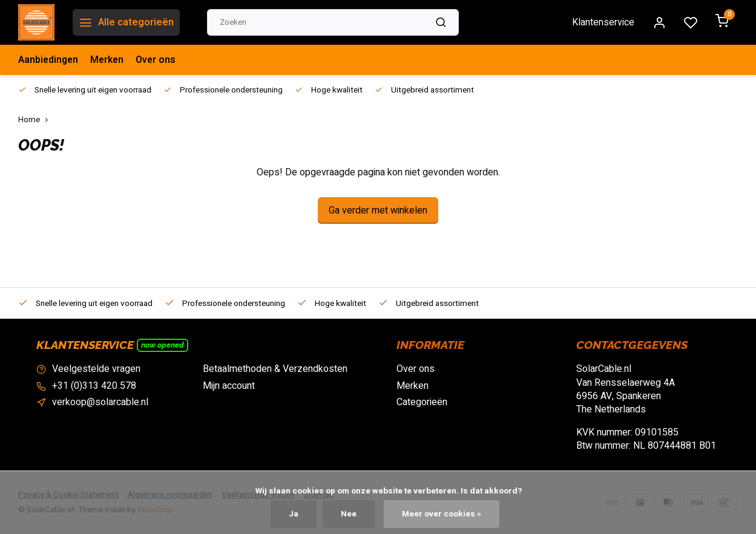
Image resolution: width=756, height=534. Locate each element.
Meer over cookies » (442, 514)
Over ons (159, 60)
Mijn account (229, 386)
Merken (109, 60)
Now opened (163, 345)
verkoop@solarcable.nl (100, 402)
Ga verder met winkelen (378, 210)
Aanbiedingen (49, 60)
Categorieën (422, 402)
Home (36, 120)
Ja (294, 514)
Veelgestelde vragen (96, 369)
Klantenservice (603, 22)
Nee (349, 514)
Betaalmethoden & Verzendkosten (275, 369)
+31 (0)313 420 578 (94, 386)
